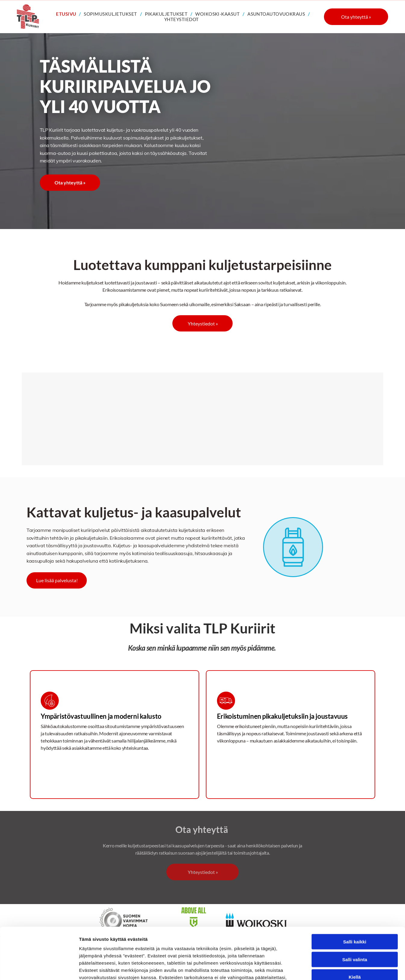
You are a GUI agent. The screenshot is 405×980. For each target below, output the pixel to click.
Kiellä (355, 929)
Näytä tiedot (322, 968)
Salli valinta (355, 911)
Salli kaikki (355, 893)
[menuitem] (67, 14)
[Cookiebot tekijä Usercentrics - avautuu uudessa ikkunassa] (39, 968)
